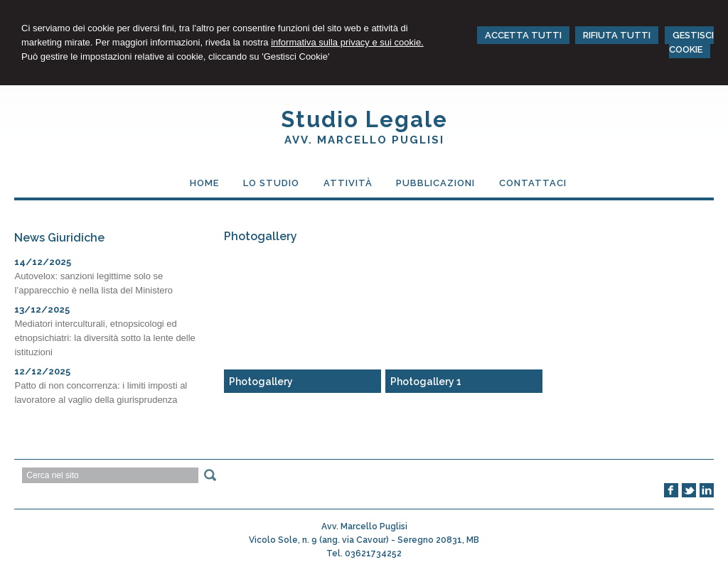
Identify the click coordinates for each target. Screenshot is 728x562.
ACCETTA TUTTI (523, 35)
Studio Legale (364, 119)
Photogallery (261, 382)
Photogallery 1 (426, 382)
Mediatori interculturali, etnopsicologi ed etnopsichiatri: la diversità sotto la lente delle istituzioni (105, 338)
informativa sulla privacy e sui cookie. (347, 42)
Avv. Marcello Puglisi (364, 140)
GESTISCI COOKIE (691, 42)
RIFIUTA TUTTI (617, 35)
